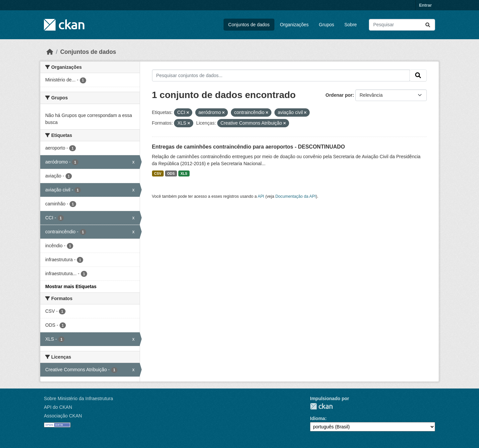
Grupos (327, 25)
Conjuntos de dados (249, 25)
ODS (171, 173)
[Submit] (428, 25)
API (261, 196)
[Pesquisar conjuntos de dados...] (402, 25)
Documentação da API (296, 196)
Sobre (350, 25)
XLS (184, 173)
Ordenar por (339, 95)
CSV (158, 173)
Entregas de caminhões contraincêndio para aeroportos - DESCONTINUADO (249, 147)
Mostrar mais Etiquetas (71, 286)
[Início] (50, 52)
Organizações (294, 25)
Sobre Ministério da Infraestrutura (79, 398)
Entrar (425, 5)
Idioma (318, 418)
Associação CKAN (63, 416)
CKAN (321, 406)
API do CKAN (58, 407)
